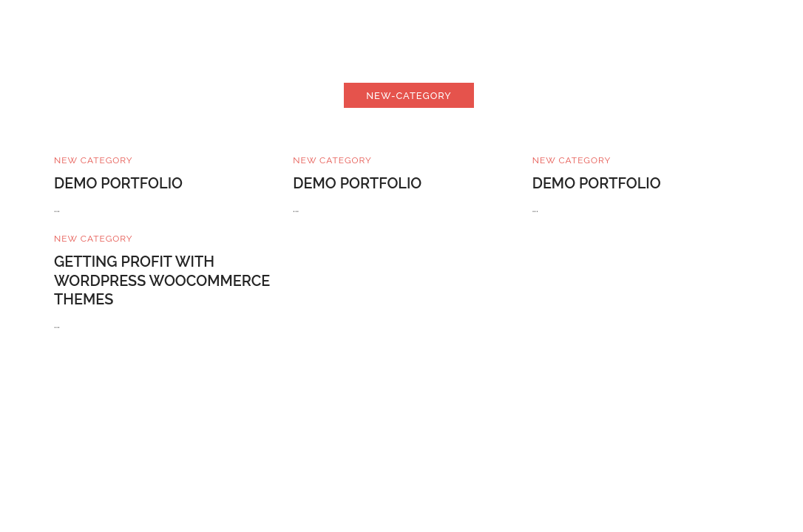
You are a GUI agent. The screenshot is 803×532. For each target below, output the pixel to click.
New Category (94, 160)
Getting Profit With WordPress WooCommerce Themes (162, 281)
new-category (409, 96)
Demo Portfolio (118, 183)
